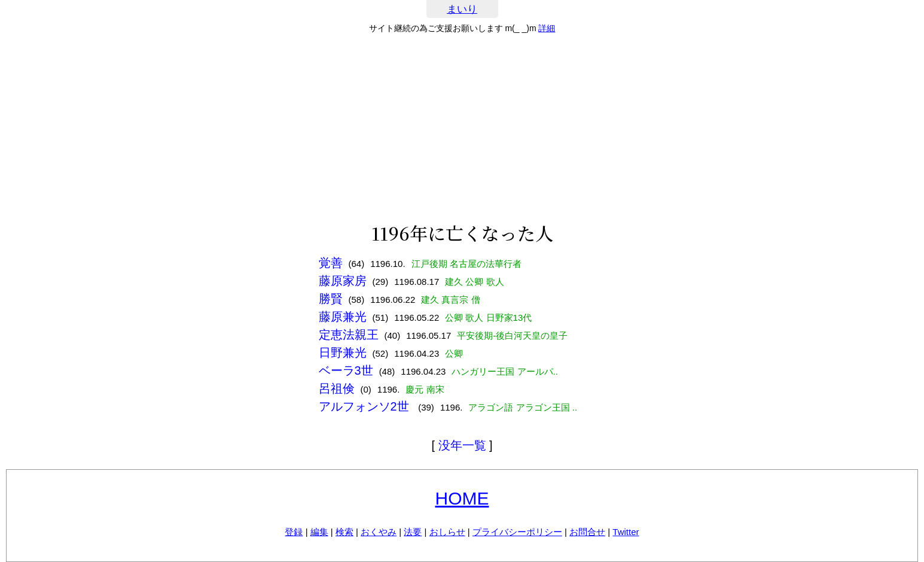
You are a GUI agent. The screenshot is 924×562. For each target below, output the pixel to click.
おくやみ (379, 532)
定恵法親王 (349, 335)
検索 (344, 532)
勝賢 (331, 299)
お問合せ (587, 532)
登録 (294, 532)
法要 (413, 532)
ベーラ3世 (346, 370)
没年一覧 (462, 445)
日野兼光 (343, 353)
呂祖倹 (337, 388)
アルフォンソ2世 (366, 406)
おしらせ (447, 532)
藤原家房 (343, 281)
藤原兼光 (343, 317)
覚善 (331, 263)
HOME (462, 498)
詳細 (547, 28)
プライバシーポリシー (517, 532)
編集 (319, 532)
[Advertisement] (462, 128)
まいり (462, 9)
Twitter (626, 532)
